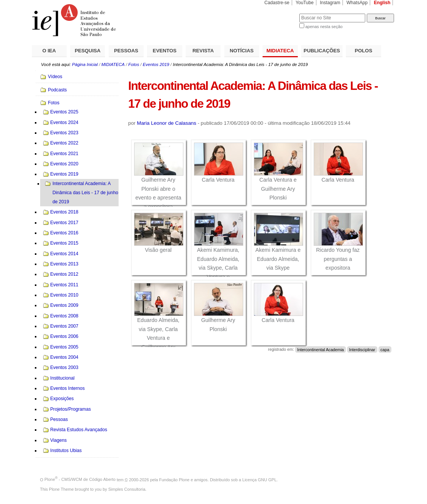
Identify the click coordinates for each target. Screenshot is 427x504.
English (382, 3)
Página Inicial (85, 64)
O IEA (49, 51)
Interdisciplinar (362, 349)
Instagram (330, 3)
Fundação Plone (174, 479)
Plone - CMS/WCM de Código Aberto (80, 479)
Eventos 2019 (156, 64)
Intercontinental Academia (320, 349)
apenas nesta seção (324, 27)
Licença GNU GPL (260, 479)
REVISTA (203, 51)
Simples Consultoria (127, 489)
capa (385, 349)
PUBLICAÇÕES (322, 51)
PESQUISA (88, 51)
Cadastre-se (277, 3)
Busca (281, 13)
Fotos (134, 64)
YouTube (305, 3)
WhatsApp (357, 3)
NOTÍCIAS (242, 51)
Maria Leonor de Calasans (167, 123)
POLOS (363, 51)
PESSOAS (126, 51)
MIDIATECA (280, 51)
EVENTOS (165, 51)
